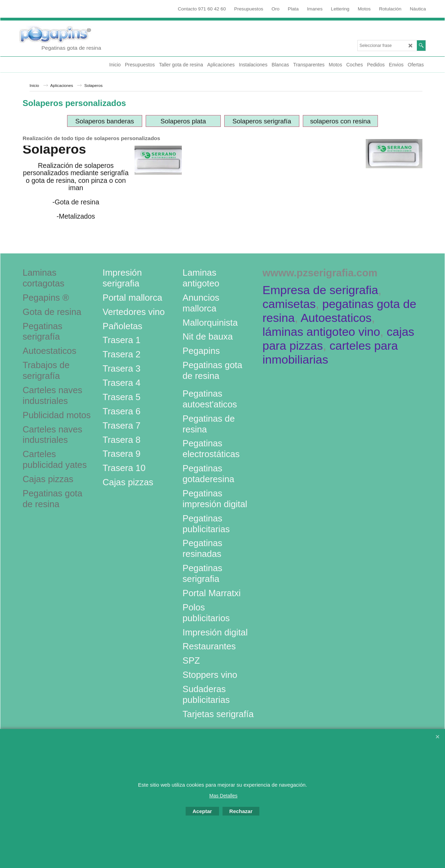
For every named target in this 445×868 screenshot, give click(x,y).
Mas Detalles (223, 796)
